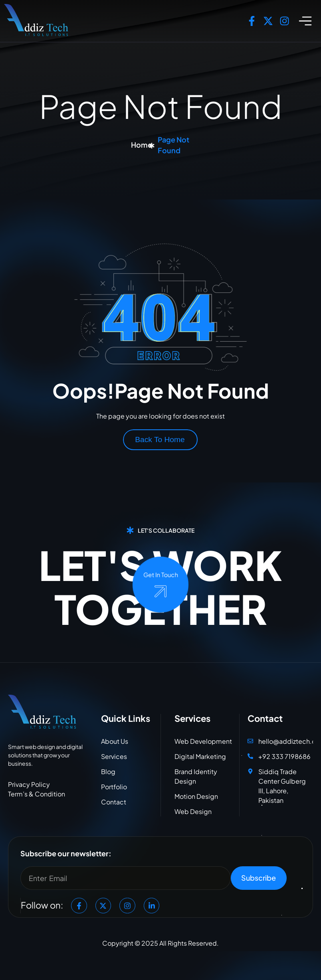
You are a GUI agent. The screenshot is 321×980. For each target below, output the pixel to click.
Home (142, 145)
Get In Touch (160, 575)
